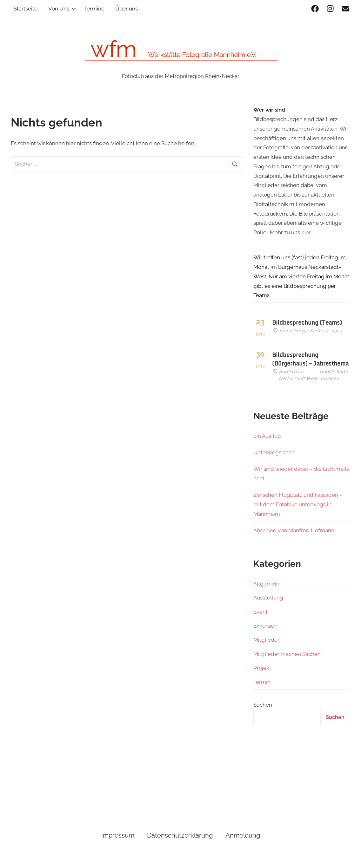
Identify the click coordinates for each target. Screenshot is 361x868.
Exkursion (265, 626)
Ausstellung (268, 598)
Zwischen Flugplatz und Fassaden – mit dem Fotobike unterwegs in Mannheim (298, 504)
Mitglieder (266, 640)
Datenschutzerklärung (180, 835)
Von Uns (62, 9)
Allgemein (266, 584)
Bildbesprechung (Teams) (307, 322)
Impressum (118, 835)
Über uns (127, 9)
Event (261, 612)
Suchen (263, 705)
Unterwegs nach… (275, 452)
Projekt (262, 668)
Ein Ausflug (267, 436)
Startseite (26, 9)
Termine (94, 9)
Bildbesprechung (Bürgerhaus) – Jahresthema (310, 359)
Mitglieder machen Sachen (287, 654)
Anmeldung (243, 835)
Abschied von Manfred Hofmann (294, 530)
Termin (262, 682)
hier (306, 232)
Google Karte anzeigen (318, 330)
